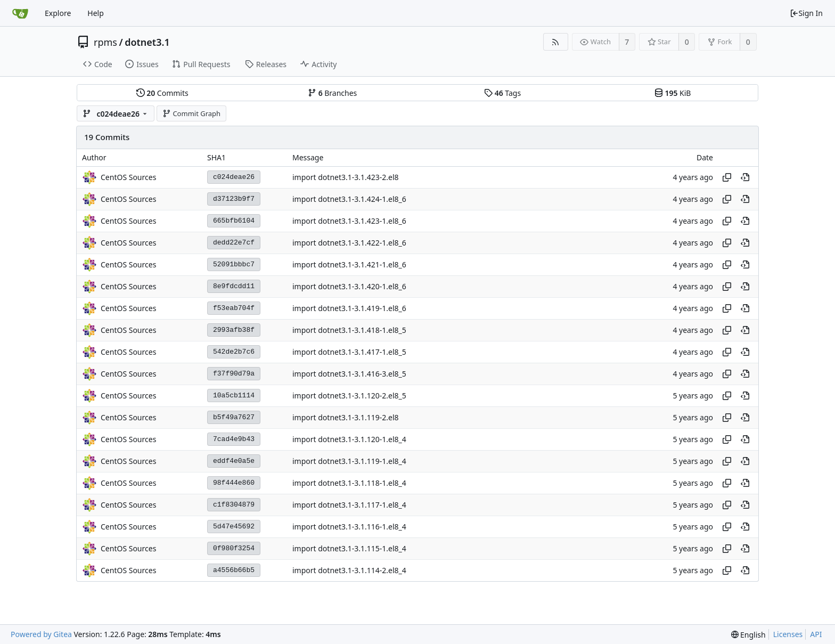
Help (96, 13)
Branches (332, 93)
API (816, 634)
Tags (502, 93)
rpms (105, 42)
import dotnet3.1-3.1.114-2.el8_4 (349, 570)
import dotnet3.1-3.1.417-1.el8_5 (349, 352)
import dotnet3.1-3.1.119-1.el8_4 (349, 461)
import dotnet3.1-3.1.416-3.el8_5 (349, 374)
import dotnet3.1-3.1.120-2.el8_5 (349, 396)
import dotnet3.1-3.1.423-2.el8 (346, 177)
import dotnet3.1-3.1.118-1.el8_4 (349, 483)
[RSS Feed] (556, 42)
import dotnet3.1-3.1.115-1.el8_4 (349, 548)
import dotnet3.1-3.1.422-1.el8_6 (349, 243)
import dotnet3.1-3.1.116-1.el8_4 (349, 527)
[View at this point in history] (745, 177)
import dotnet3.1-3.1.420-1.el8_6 (349, 286)
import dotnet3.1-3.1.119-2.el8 (346, 417)
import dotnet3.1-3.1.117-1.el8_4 (349, 505)
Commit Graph (191, 113)
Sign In (806, 13)
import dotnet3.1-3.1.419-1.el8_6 (349, 308)
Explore (58, 13)
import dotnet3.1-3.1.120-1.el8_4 (349, 439)
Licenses (788, 634)
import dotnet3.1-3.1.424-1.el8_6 (349, 199)
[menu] (748, 635)
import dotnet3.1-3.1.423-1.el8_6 (349, 221)
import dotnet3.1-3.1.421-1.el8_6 (349, 264)
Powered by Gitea (41, 634)
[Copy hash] (727, 177)
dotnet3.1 (147, 42)
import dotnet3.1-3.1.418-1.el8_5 (349, 330)
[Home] (20, 13)
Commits (162, 93)
